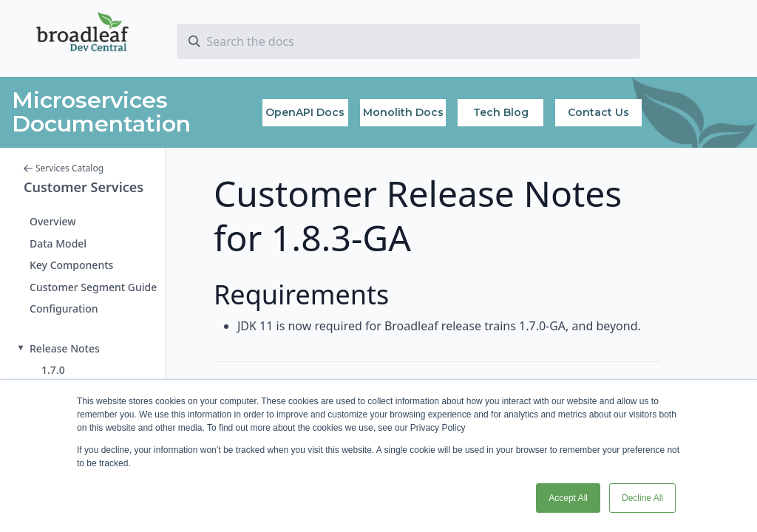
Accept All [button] (568, 498)
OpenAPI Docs (305, 112)
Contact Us (598, 112)
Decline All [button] (642, 498)
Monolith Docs (403, 112)
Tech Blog (501, 112)
